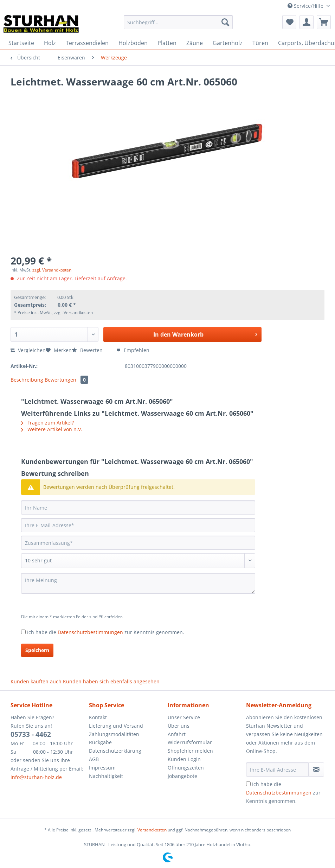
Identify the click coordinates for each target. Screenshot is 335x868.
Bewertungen (66, 380)
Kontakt (98, 717)
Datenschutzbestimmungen (90, 632)
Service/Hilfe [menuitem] (306, 6)
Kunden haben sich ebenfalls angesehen (111, 681)
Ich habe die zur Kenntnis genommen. (106, 632)
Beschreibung (27, 380)
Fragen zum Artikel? (47, 423)
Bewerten (88, 350)
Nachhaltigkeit (106, 776)
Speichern (37, 650)
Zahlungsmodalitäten (114, 734)
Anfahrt (177, 734)
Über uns (179, 726)
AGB (94, 759)
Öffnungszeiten (186, 768)
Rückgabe (100, 742)
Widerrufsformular (190, 742)
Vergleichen (28, 350)
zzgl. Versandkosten (52, 270)
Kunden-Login (184, 759)
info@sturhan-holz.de (36, 777)
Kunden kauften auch (36, 681)
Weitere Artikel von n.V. (52, 429)
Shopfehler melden (190, 751)
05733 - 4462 (31, 734)
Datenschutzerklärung (115, 751)
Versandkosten (152, 830)
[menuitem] (178, 25)
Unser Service (184, 717)
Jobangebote (182, 776)
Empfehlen (133, 350)
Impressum (102, 768)
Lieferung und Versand (116, 726)
